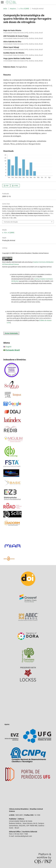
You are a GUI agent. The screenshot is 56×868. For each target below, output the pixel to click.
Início (5, 9)
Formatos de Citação (11, 222)
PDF (7, 186)
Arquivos (13, 9)
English (9, 347)
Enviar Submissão (11, 333)
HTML (16, 186)
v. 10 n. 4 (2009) (24, 9)
